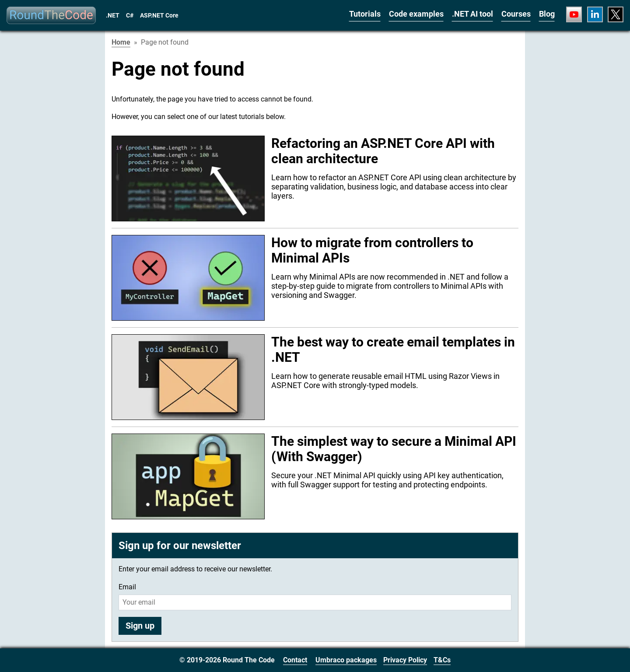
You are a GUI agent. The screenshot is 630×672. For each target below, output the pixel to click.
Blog (547, 14)
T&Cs (442, 660)
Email (127, 587)
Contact (295, 660)
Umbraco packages (346, 660)
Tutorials (365, 14)
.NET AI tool (472, 14)
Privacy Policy (405, 660)
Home (121, 42)
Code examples (416, 14)
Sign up (140, 626)
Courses (516, 14)
